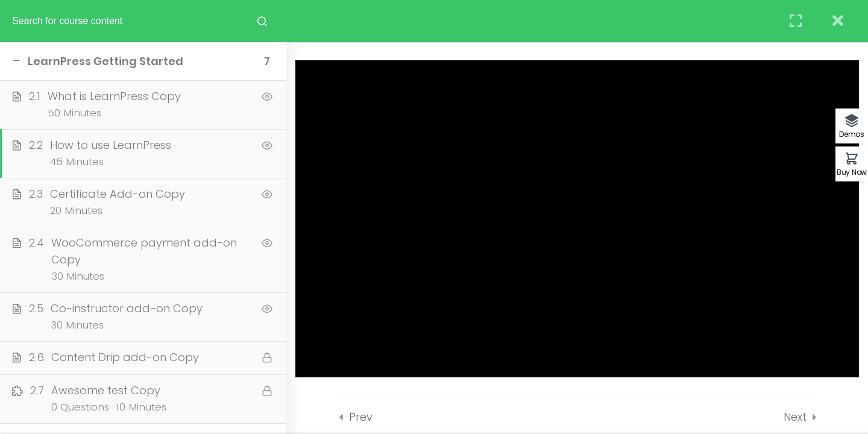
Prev (361, 417)
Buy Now (852, 171)
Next (795, 417)
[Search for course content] (262, 21)
